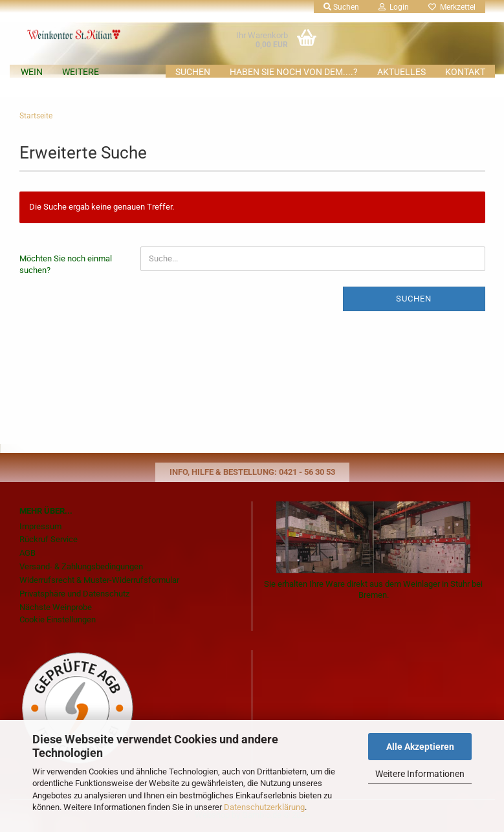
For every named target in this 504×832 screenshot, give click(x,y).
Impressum (40, 526)
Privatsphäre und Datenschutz (74, 594)
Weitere (81, 72)
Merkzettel (452, 7)
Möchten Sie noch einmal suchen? (66, 265)
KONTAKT (465, 72)
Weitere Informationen (420, 774)
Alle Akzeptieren (420, 747)
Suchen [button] (341, 7)
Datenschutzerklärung (264, 807)
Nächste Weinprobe (56, 607)
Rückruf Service (49, 539)
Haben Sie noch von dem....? (294, 72)
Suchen (193, 72)
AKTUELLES (401, 72)
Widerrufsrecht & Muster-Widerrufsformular (99, 580)
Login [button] (394, 7)
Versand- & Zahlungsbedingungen (81, 566)
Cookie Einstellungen (58, 619)
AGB (27, 553)
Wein (32, 72)
